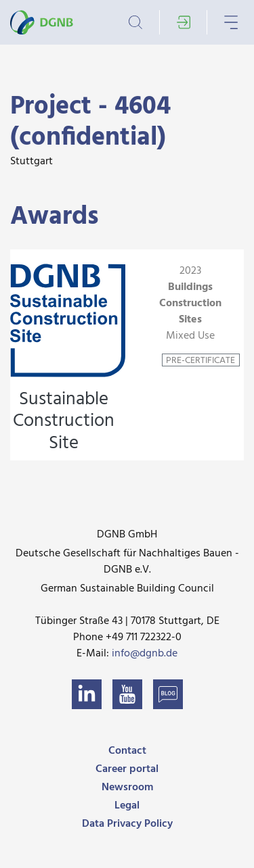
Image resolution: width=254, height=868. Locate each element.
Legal (127, 806)
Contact (127, 751)
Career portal (127, 769)
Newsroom (127, 788)
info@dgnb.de (145, 654)
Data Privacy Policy (127, 824)
